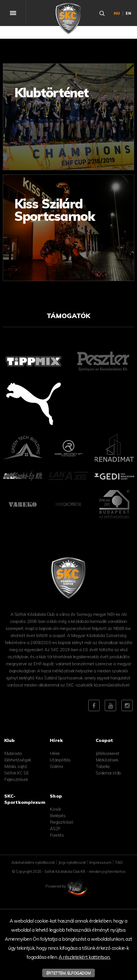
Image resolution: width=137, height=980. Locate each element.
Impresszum (100, 862)
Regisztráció (61, 822)
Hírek (55, 753)
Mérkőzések (107, 760)
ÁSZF (55, 829)
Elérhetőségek (18, 760)
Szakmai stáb (108, 773)
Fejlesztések (16, 779)
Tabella (103, 766)
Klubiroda (13, 753)
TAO (119, 862)
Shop (56, 796)
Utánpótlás (60, 760)
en (129, 13)
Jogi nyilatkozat (72, 862)
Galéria (56, 766)
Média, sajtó (16, 766)
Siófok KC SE (16, 773)
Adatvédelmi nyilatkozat (33, 862)
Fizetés (57, 835)
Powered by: (68, 886)
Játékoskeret (108, 753)
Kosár (55, 809)
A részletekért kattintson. (84, 957)
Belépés (58, 816)
